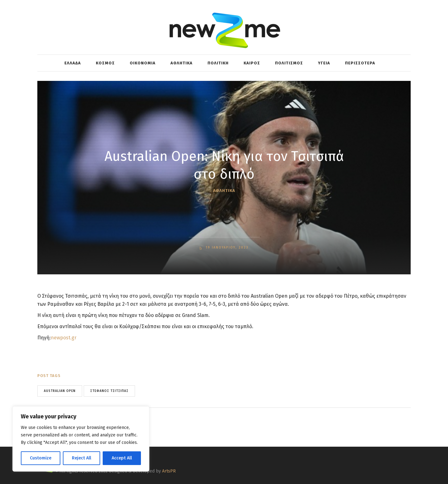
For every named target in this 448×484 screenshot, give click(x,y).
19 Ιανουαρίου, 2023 (226, 248)
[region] (81, 439)
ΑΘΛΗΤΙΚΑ (224, 191)
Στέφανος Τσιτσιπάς (109, 391)
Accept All (122, 458)
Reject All (82, 458)
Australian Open (60, 391)
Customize (41, 458)
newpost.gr (64, 338)
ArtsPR (169, 471)
